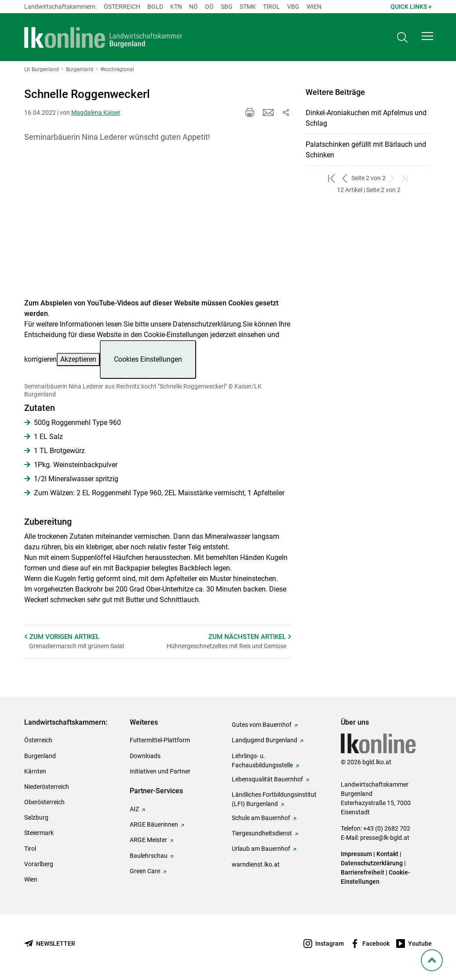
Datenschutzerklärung (207, 324)
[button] (427, 38)
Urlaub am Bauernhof (261, 849)
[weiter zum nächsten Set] (392, 178)
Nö (193, 7)
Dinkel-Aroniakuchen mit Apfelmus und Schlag (366, 118)
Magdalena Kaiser (96, 113)
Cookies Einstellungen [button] (148, 359)
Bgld (155, 7)
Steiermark (39, 833)
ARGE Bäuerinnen (154, 824)
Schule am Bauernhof (261, 818)
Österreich (122, 7)
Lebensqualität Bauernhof (267, 779)
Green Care (145, 871)
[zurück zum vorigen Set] (345, 178)
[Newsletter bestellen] (50, 944)
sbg (227, 7)
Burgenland (40, 756)
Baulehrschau (149, 856)
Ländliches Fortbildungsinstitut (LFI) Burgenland (274, 799)
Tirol (272, 7)
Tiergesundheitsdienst (262, 833)
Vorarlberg (39, 864)
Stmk (248, 7)
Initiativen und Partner (160, 771)
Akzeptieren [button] (78, 359)
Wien (314, 7)
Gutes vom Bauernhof (262, 725)
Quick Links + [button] (411, 7)
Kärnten (35, 771)
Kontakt (387, 854)
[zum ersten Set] (332, 178)
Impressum (356, 854)
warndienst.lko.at (256, 864)
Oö (209, 7)
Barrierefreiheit (363, 872)
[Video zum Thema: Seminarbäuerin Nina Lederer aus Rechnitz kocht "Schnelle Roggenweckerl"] (158, 226)
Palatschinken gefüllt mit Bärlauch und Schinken (366, 150)
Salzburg (36, 817)
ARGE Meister (148, 840)
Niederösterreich (47, 787)
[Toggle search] (402, 38)
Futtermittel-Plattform (160, 740)
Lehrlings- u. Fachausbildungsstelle (262, 760)
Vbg (293, 7)
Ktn (176, 7)
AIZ (134, 809)
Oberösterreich (44, 802)
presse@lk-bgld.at (385, 838)
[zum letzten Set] (405, 178)
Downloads (145, 756)
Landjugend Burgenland (264, 740)
